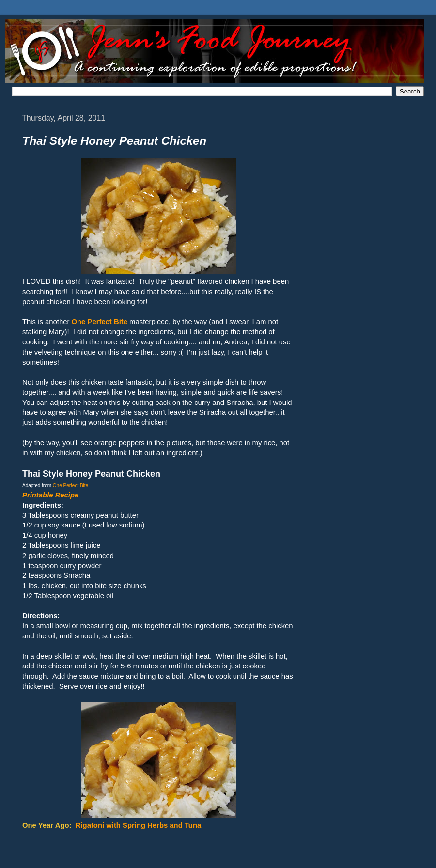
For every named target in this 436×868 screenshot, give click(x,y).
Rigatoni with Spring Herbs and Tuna (139, 825)
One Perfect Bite (70, 486)
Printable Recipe (50, 495)
